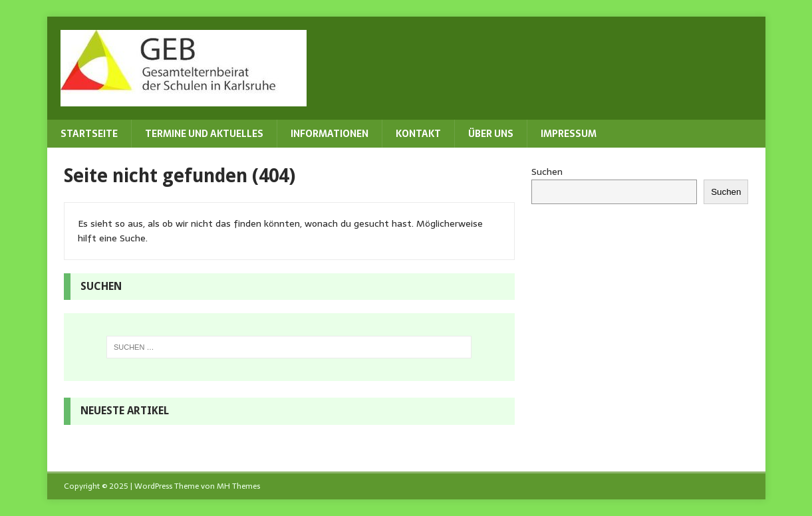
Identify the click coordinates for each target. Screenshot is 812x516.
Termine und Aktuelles (204, 134)
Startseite (89, 134)
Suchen (547, 172)
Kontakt (418, 134)
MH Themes (238, 486)
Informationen (330, 134)
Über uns (491, 134)
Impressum (569, 134)
